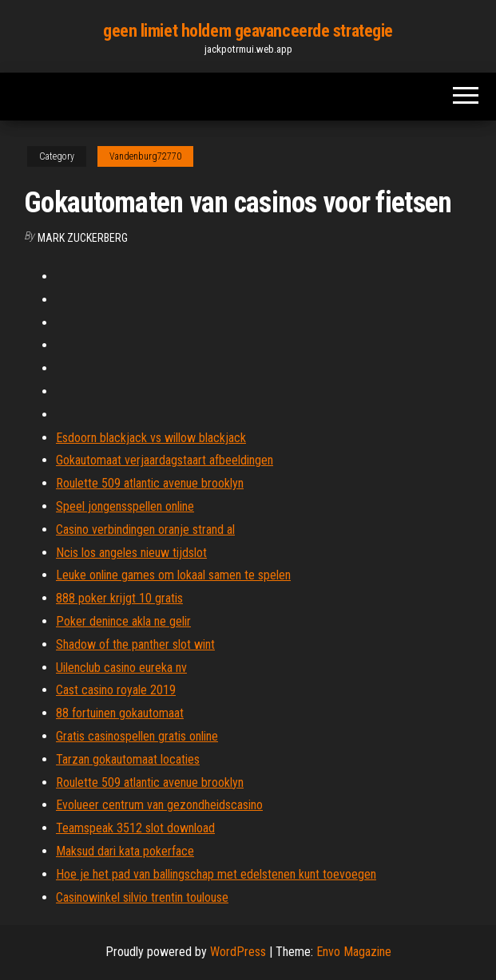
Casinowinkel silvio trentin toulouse (142, 897)
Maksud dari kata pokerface (125, 851)
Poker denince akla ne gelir (123, 621)
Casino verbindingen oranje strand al (145, 530)
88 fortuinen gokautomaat (120, 713)
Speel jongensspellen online (125, 506)
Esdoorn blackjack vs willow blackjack (151, 438)
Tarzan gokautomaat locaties (128, 759)
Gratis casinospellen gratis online (137, 736)
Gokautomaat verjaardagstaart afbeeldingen (165, 460)
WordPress (238, 952)
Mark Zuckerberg (83, 238)
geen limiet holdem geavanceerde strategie (248, 31)
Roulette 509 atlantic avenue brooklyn (150, 483)
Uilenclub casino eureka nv (121, 668)
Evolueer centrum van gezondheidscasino (159, 805)
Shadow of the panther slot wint (135, 644)
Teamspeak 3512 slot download (135, 828)
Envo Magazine (354, 952)
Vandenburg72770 (145, 156)
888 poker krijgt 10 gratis (119, 598)
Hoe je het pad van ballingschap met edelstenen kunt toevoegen (216, 874)
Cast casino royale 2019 (116, 690)
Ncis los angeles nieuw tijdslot (131, 553)
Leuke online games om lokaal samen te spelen (173, 575)
